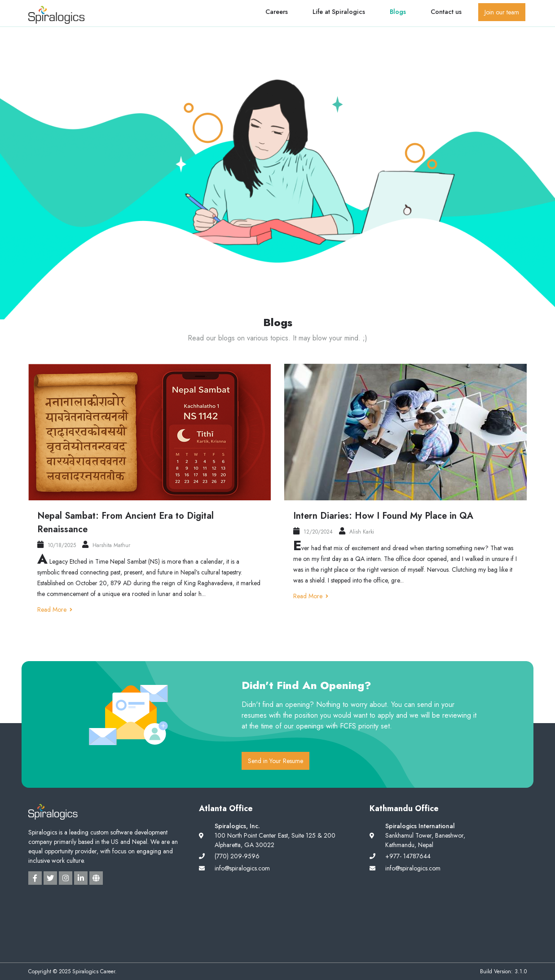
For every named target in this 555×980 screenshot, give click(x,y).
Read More (55, 609)
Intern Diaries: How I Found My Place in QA (383, 516)
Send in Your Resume (275, 761)
